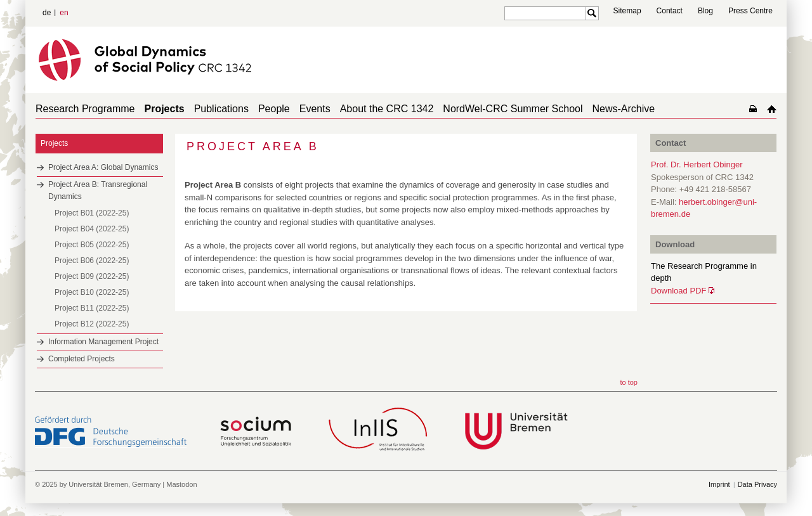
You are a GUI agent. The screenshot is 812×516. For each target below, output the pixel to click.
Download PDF (678, 291)
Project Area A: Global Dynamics (103, 167)
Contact (670, 11)
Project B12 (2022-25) (92, 324)
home (772, 109)
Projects (165, 109)
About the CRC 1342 (387, 109)
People (274, 109)
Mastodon (181, 484)
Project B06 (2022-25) (92, 261)
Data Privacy (757, 484)
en (64, 13)
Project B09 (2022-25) (92, 276)
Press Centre (750, 11)
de (47, 13)
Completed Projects (82, 359)
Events (315, 109)
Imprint (719, 484)
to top (629, 382)
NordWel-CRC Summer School (513, 109)
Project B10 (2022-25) (92, 292)
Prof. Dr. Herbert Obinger (697, 164)
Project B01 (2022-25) (92, 213)
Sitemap (627, 11)
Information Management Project (103, 342)
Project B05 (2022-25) (92, 245)
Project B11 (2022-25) (92, 308)
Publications (221, 109)
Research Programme (85, 109)
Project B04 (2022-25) (92, 229)
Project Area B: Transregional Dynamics (98, 190)
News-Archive (624, 109)
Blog (705, 11)
